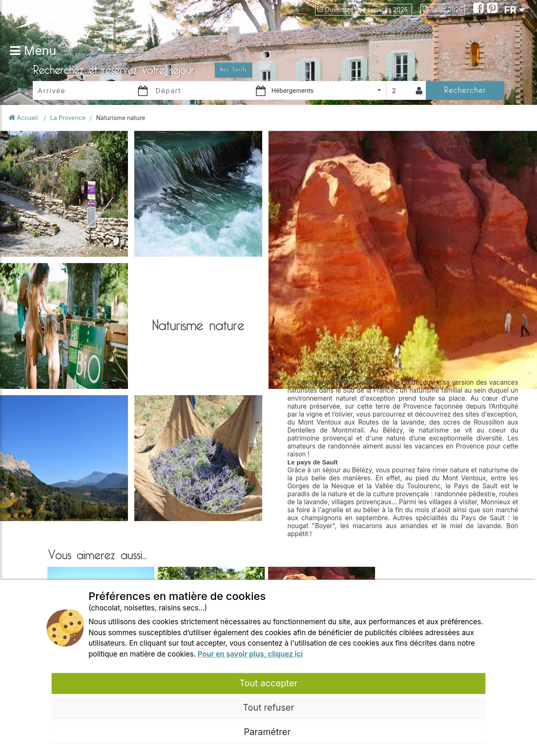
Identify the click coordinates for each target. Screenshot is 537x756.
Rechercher (465, 90)
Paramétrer (268, 732)
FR (514, 10)
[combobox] (327, 90)
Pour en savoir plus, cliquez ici (250, 654)
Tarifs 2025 (443, 9)
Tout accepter (268, 683)
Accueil (24, 118)
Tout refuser (268, 707)
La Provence (68, 118)
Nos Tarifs (233, 70)
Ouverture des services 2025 (364, 9)
